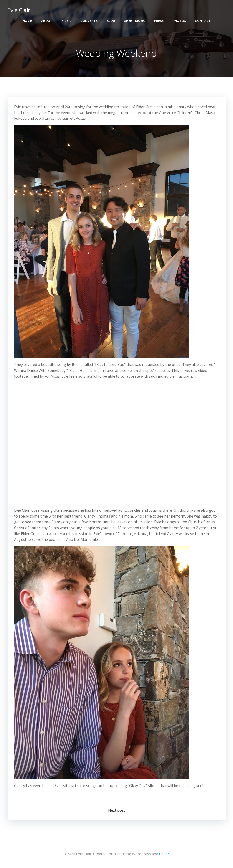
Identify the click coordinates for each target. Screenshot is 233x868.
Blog (111, 21)
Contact (203, 21)
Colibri (165, 855)
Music (66, 21)
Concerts (89, 21)
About (47, 21)
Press (159, 21)
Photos (179, 21)
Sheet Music (135, 21)
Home (27, 21)
